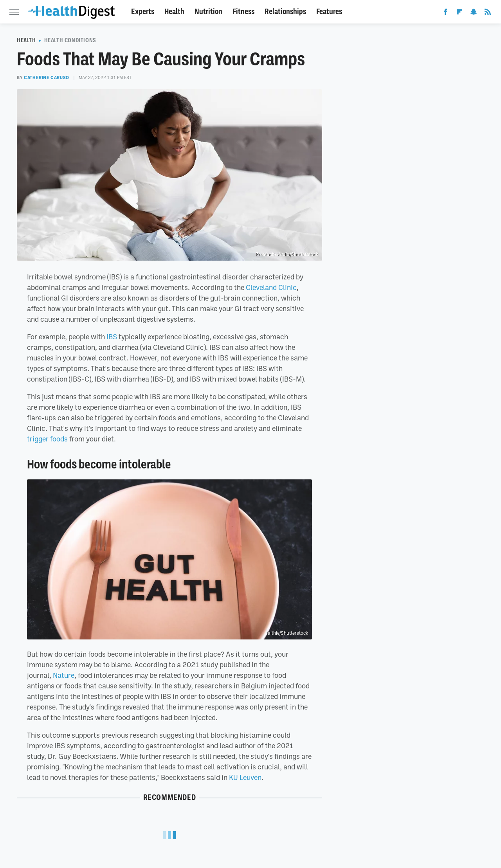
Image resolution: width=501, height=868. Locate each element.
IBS (112, 337)
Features (329, 12)
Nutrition (208, 12)
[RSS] (488, 13)
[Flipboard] (460, 13)
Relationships (285, 12)
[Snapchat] (474, 13)
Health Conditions (70, 40)
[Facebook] (445, 13)
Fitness (243, 12)
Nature (64, 675)
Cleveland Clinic (271, 287)
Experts (143, 12)
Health (174, 12)
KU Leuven (245, 777)
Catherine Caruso (47, 77)
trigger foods (47, 439)
